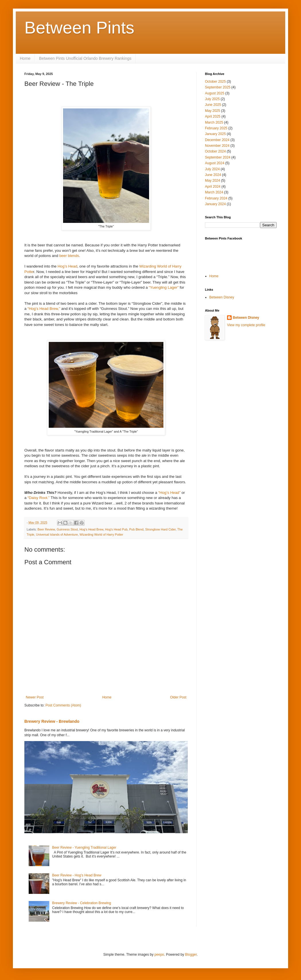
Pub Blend (136, 529)
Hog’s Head (68, 266)
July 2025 (212, 99)
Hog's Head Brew (91, 529)
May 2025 (213, 111)
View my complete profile (246, 325)
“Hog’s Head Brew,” (44, 309)
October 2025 (215, 82)
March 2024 (214, 192)
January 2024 (215, 204)
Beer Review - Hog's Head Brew (77, 875)
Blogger (191, 955)
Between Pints (79, 28)
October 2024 (215, 151)
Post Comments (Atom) (63, 705)
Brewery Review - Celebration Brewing (82, 903)
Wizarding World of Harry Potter (101, 534)
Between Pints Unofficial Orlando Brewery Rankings (85, 58)
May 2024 (213, 181)
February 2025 (216, 128)
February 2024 (216, 198)
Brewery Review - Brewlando (52, 721)
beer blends (69, 256)
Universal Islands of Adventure (57, 534)
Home (25, 58)
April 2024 (213, 187)
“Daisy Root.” (39, 498)
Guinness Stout (67, 529)
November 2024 (217, 146)
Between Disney (222, 297)
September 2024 (218, 157)
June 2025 (213, 105)
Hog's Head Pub (116, 529)
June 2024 (213, 175)
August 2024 (215, 163)
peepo (159, 955)
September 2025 (218, 87)
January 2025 (215, 134)
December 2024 (217, 140)
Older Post (178, 697)
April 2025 (213, 116)
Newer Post (35, 697)
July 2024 (212, 169)
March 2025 (214, 122)
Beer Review (46, 529)
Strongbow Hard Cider (161, 529)
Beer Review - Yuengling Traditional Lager (84, 848)
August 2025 (215, 93)
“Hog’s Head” (170, 493)
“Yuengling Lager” (164, 287)
